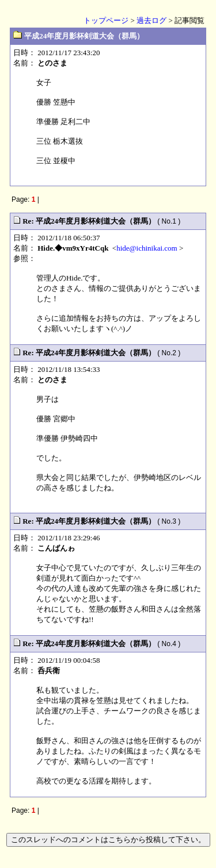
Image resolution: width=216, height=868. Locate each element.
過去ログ (151, 20)
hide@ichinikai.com (147, 248)
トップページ (106, 20)
